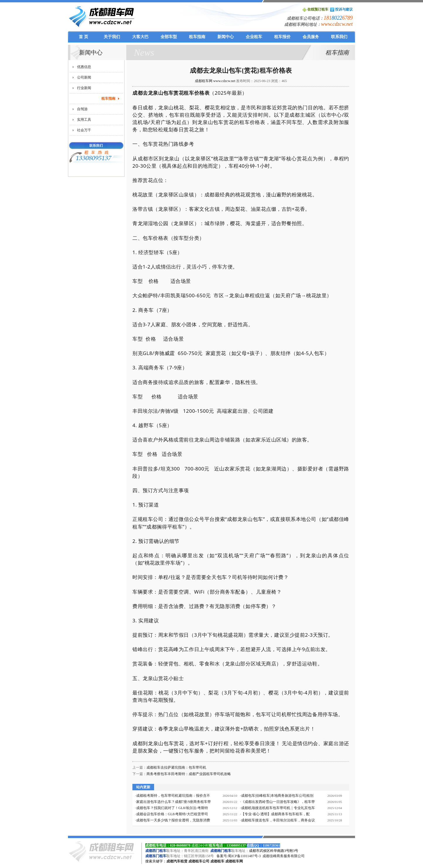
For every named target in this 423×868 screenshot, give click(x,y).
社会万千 (84, 130)
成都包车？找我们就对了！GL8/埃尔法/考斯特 (172, 808)
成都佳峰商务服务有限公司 (284, 856)
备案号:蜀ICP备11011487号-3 (239, 856)
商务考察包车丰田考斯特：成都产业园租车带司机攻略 (189, 774)
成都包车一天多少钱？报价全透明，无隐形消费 (173, 820)
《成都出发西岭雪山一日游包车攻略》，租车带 (278, 802)
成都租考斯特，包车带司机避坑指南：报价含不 (173, 796)
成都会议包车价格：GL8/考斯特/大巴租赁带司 (172, 814)
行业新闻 (84, 88)
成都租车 (217, 861)
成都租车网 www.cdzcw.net (215, 81)
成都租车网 (234, 861)
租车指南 (108, 98)
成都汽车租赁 (177, 861)
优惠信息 (84, 67)
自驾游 (82, 109)
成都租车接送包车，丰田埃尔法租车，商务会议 (278, 820)
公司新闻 (84, 77)
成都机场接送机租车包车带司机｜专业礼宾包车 (278, 808)
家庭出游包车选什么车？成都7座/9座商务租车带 (174, 802)
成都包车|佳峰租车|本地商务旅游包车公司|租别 (277, 796)
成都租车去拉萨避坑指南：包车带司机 (176, 767)
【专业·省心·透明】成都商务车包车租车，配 (275, 814)
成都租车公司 (199, 861)
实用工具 (84, 120)
